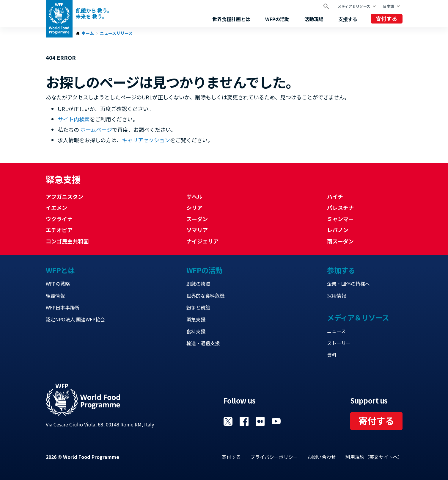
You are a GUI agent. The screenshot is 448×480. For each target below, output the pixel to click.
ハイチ (335, 196)
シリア (194, 207)
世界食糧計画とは (231, 19)
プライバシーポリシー (274, 457)
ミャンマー (340, 219)
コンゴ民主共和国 (67, 241)
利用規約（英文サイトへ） (374, 457)
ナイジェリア (202, 241)
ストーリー (339, 343)
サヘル (194, 196)
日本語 (388, 6)
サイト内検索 (74, 119)
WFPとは (60, 270)
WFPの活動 (277, 19)
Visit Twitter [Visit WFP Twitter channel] (228, 421)
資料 (332, 355)
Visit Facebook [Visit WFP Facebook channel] (244, 421)
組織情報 (55, 295)
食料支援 (196, 331)
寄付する (386, 18)
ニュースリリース (116, 33)
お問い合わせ (322, 457)
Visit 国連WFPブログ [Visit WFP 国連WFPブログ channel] (260, 421)
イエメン (56, 207)
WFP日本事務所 (63, 307)
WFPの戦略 (58, 284)
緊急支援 (196, 319)
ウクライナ (59, 219)
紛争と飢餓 (198, 307)
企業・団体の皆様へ (348, 284)
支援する (348, 19)
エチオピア (59, 230)
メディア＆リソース (354, 6)
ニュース (336, 331)
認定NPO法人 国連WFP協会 (75, 319)
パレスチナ (340, 207)
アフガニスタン (65, 196)
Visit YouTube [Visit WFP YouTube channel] (276, 421)
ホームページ (96, 129)
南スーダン (340, 241)
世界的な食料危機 (205, 295)
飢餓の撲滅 (198, 284)
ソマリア (197, 230)
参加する (341, 270)
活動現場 (314, 19)
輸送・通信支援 (203, 343)
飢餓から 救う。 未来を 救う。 (94, 13)
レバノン (338, 230)
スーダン (197, 219)
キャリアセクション (146, 140)
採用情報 (337, 295)
